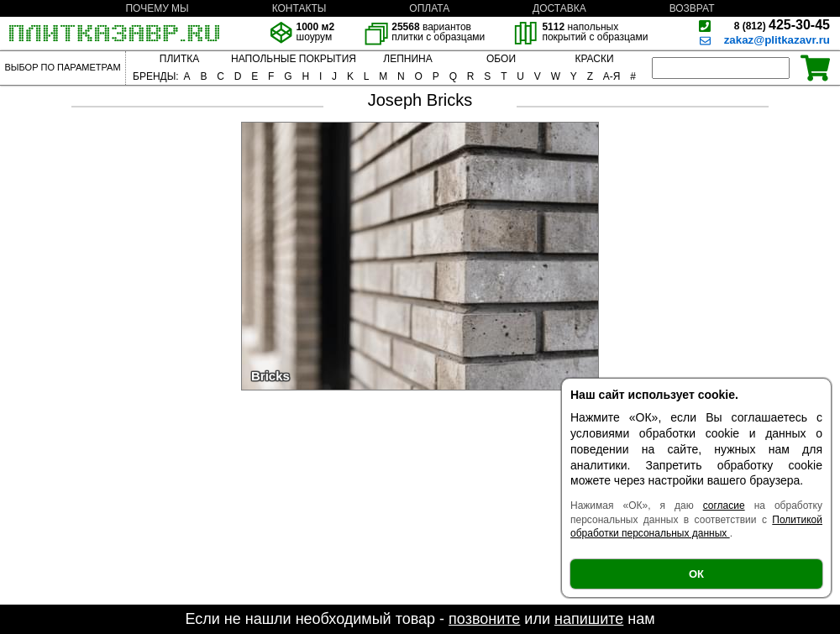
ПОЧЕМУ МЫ (157, 8)
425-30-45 (782, 25)
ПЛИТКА (179, 59)
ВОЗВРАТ (692, 8)
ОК (696, 574)
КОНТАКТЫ (299, 8)
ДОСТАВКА (559, 8)
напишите (589, 619)
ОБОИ (501, 59)
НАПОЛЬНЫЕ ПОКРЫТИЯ (294, 59)
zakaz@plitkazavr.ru (777, 40)
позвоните (484, 619)
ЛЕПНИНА (407, 59)
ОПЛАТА (429, 8)
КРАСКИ (594, 59)
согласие (724, 506)
